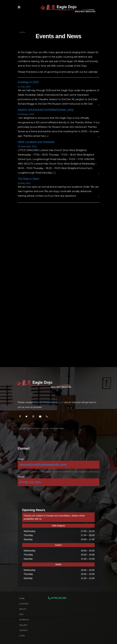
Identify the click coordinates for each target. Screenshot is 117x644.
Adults (23, 609)
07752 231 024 (30, 482)
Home (22, 598)
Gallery (23, 625)
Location (24, 604)
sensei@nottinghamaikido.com (48, 402)
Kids (21, 614)
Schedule (24, 620)
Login (22, 636)
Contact (24, 630)
